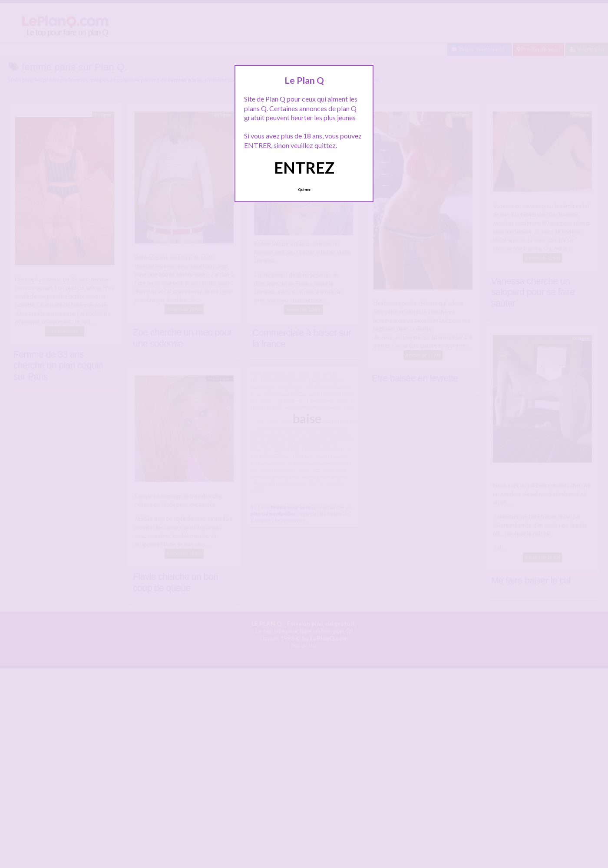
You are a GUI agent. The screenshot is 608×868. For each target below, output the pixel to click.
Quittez (304, 190)
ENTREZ (304, 168)
